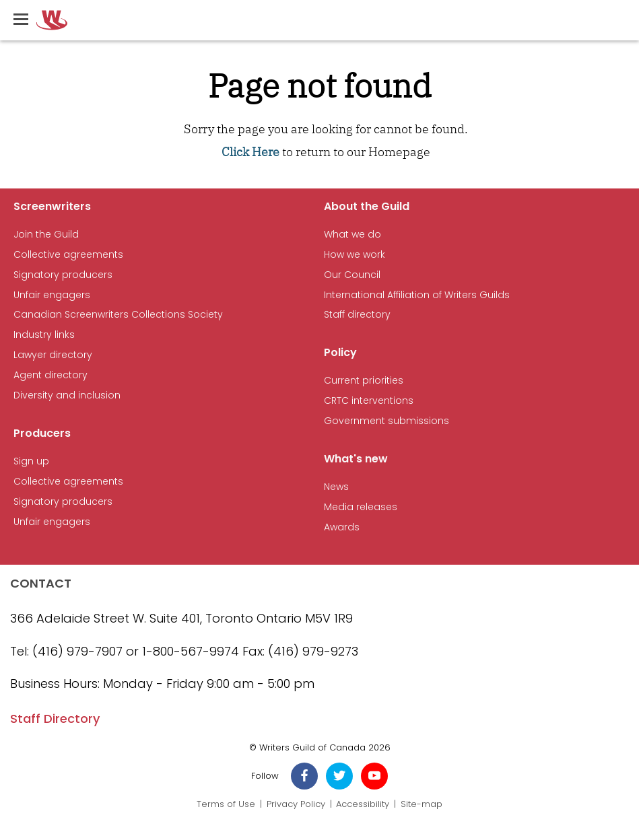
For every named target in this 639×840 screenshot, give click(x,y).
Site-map (422, 804)
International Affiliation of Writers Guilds (417, 295)
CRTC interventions (369, 401)
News (336, 487)
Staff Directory (55, 719)
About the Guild (367, 206)
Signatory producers (63, 275)
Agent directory (51, 375)
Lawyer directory (53, 355)
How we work (355, 255)
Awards (342, 527)
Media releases (361, 507)
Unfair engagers (52, 295)
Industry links (44, 335)
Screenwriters (52, 206)
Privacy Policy (296, 804)
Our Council (352, 275)
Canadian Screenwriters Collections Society (118, 315)
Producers (42, 433)
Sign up (31, 461)
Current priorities (364, 381)
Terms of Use (226, 804)
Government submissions (386, 421)
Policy (340, 352)
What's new (356, 459)
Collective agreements (68, 255)
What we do (352, 235)
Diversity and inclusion (67, 395)
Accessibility (363, 804)
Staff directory (357, 315)
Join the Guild (46, 235)
